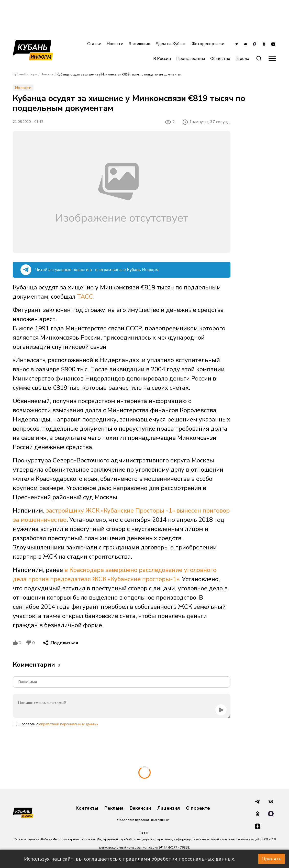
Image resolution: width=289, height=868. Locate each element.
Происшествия (191, 59)
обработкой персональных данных (69, 724)
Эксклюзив (139, 44)
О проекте (198, 808)
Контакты (87, 808)
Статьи (94, 44)
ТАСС (85, 297)
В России (162, 59)
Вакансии (140, 808)
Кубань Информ (25, 74)
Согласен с (59, 724)
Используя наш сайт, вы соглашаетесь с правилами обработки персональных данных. (130, 859)
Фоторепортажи (208, 44)
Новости (115, 44)
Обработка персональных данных (143, 820)
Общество (220, 59)
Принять (271, 859)
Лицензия (169, 808)
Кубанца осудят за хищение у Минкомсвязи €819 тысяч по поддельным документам (119, 74)
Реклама (114, 808)
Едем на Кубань (171, 44)
